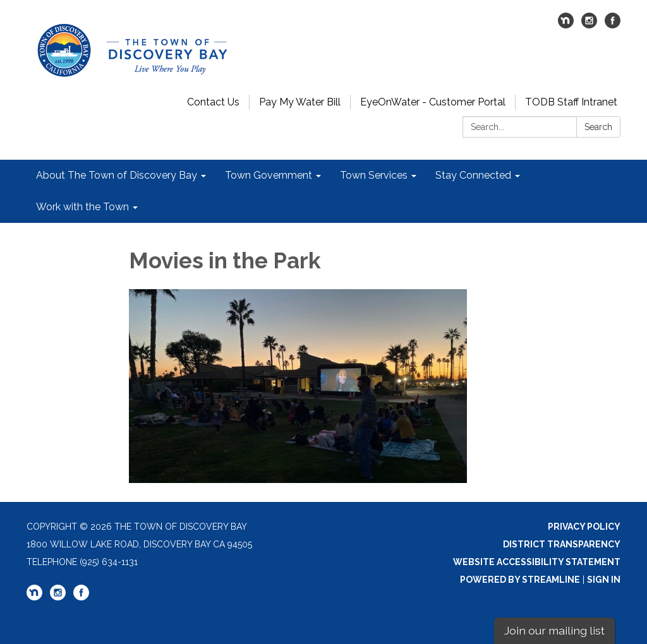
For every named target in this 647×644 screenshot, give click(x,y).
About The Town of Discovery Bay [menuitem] (117, 175)
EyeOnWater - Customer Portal (433, 102)
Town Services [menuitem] (374, 175)
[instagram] (589, 25)
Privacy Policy (584, 527)
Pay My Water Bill (300, 102)
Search (598, 127)
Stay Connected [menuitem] (473, 175)
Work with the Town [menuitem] (82, 207)
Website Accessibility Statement (537, 562)
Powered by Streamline (520, 580)
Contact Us (213, 102)
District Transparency (562, 544)
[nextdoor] (566, 25)
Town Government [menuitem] (269, 175)
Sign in (604, 580)
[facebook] (613, 25)
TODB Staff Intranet (571, 102)
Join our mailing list (554, 630)
